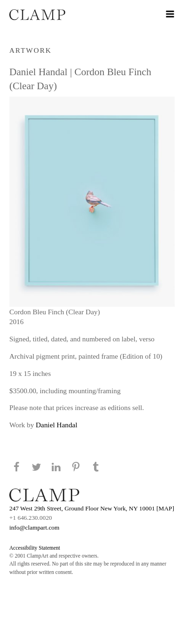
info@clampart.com (34, 527)
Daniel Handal (57, 425)
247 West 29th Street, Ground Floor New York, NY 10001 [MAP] (92, 508)
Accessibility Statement (35, 548)
